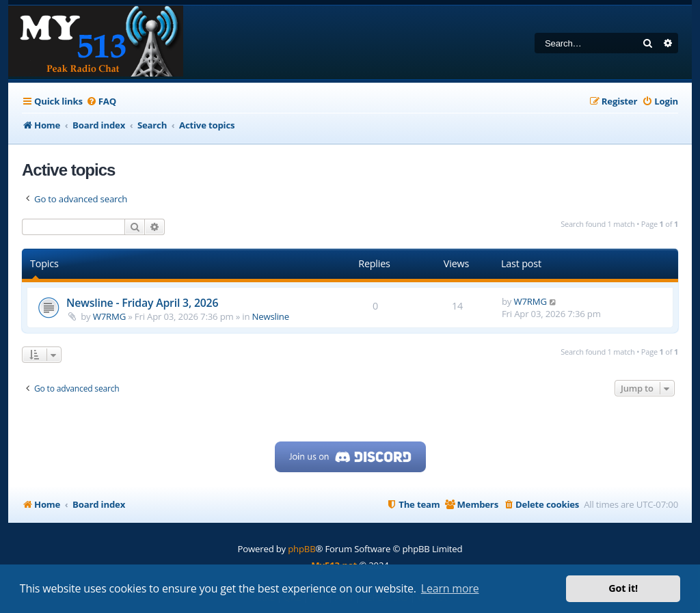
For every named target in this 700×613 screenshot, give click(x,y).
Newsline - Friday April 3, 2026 (142, 303)
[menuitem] (101, 101)
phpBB (301, 549)
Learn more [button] (450, 588)
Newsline (271, 316)
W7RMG (109, 316)
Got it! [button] (623, 588)
